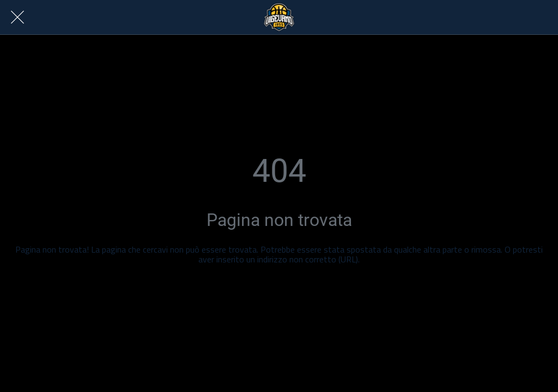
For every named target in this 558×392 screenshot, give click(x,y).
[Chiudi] (17, 17)
